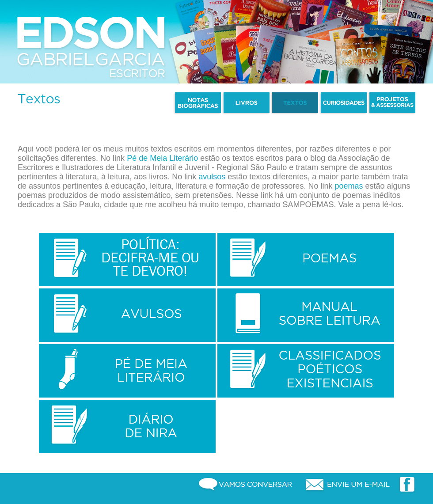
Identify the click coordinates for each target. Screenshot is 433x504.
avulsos (212, 177)
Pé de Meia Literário (162, 158)
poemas (349, 186)
